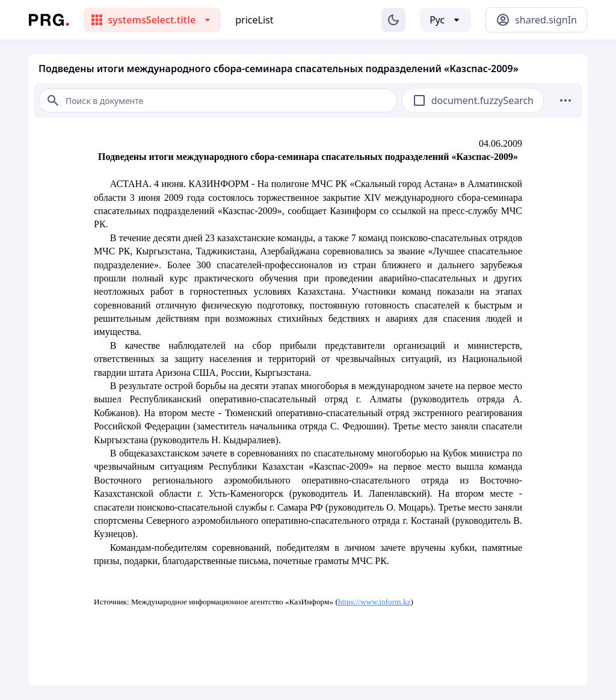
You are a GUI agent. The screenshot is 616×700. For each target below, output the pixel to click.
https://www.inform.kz (374, 602)
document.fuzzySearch (482, 100)
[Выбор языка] (445, 20)
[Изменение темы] (393, 20)
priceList (254, 20)
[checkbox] (419, 100)
